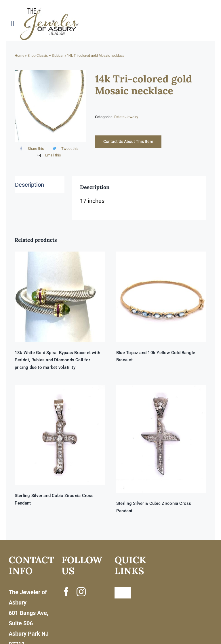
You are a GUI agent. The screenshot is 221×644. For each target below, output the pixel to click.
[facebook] (66, 592)
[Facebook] (30, 149)
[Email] (48, 155)
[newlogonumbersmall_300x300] (50, 9)
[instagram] (81, 592)
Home (19, 56)
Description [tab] (29, 185)
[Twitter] (64, 149)
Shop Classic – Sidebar (46, 56)
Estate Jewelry (126, 117)
